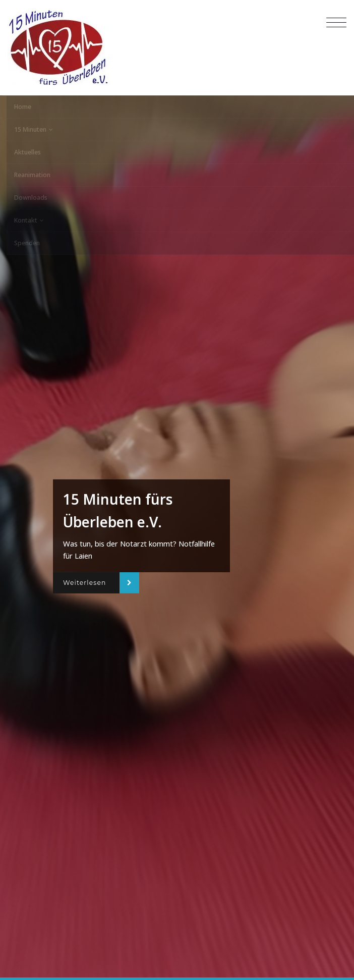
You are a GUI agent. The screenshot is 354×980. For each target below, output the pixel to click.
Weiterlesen (85, 583)
